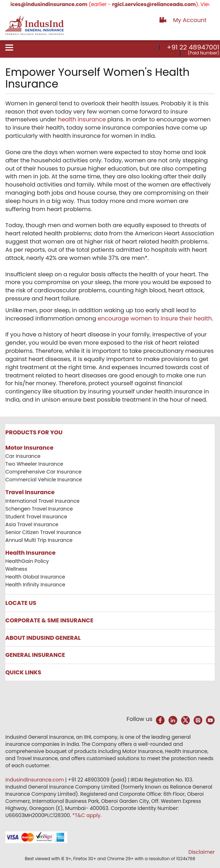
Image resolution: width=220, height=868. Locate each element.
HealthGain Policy (27, 561)
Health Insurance (30, 553)
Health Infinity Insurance (36, 585)
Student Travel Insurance (36, 517)
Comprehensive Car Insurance (43, 472)
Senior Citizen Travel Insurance (43, 532)
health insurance (82, 119)
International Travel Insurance (42, 501)
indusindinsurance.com (35, 780)
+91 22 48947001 (193, 47)
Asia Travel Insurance (32, 524)
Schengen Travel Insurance (39, 509)
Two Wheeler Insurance (34, 464)
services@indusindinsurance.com (47, 4)
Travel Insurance (30, 492)
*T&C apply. (87, 815)
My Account (190, 20)
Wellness (16, 569)
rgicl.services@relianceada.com (158, 4)
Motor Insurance (29, 448)
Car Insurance (23, 456)
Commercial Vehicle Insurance (44, 480)
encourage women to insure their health (155, 318)
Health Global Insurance (36, 577)
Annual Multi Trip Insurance (39, 540)
